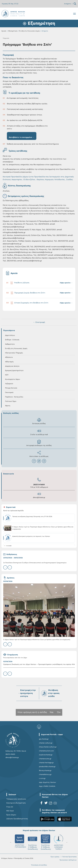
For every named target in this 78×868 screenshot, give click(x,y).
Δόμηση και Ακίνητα (12, 366)
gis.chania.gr (44, 739)
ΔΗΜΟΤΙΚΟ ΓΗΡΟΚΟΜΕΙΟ (20, 841)
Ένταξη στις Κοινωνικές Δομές (29, 31)
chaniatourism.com (46, 751)
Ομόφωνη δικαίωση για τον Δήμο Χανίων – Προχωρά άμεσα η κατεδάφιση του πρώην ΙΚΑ (39, 664)
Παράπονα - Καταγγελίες (14, 397)
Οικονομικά (9, 392)
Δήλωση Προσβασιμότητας (17, 819)
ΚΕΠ (7, 375)
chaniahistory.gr (45, 774)
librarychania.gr (45, 771)
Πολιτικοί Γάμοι (11, 401)
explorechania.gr (46, 755)
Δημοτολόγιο (10, 335)
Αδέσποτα (9, 357)
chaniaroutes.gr (45, 759)
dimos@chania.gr (39, 498)
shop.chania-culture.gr (48, 747)
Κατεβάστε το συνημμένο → (22, 137)
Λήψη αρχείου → (66, 283)
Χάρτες (8, 406)
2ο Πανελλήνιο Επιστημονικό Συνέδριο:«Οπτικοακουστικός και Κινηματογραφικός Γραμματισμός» (35, 563)
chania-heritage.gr (46, 763)
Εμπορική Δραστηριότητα (14, 371)
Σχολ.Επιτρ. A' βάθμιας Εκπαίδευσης (33, 842)
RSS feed (10, 811)
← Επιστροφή (39, 322)
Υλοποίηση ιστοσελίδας (39, 865)
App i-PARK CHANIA (47, 786)
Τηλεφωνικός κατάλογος (16, 799)
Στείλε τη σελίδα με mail (39, 432)
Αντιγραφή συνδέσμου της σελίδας (39, 443)
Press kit (10, 807)
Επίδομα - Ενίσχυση (12, 340)
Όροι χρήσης (55, 857)
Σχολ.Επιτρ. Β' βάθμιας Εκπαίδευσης (46, 842)
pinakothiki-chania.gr (47, 767)
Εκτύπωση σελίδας (39, 421)
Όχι (59, 712)
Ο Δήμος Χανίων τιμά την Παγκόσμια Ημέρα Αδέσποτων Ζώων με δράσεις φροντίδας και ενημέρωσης (37, 640)
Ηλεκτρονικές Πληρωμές (14, 353)
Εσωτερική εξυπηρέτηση (16, 803)
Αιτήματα (67, 4)
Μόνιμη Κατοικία (11, 388)
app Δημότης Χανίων (47, 782)
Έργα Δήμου (11, 815)
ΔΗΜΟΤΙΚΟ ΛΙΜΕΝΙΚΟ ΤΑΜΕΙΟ (58, 842)
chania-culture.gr (46, 743)
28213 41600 (39, 485)
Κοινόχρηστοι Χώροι (12, 379)
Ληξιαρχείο (9, 384)
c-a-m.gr (42, 778)
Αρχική (4, 31)
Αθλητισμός (9, 362)
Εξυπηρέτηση (13, 31)
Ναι (52, 712)
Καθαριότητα (10, 344)
